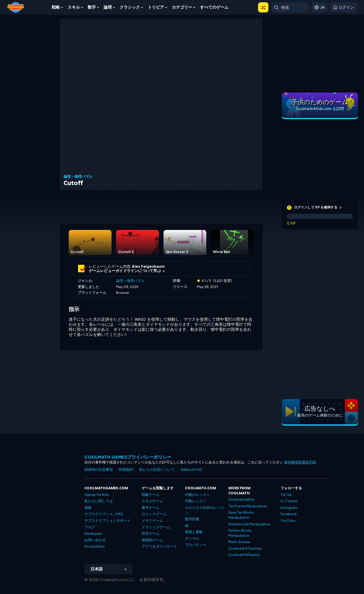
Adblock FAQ (191, 470)
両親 (88, 508)
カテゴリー (182, 7)
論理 (108, 7)
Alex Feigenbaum (148, 266)
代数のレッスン (197, 495)
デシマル (192, 539)
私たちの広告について (157, 470)
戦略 (56, 7)
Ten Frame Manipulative (247, 506)
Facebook (289, 514)
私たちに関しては (99, 501)
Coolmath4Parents (244, 555)
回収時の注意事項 (99, 470)
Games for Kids (97, 495)
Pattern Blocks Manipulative (240, 533)
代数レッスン (196, 501)
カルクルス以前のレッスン (205, 510)
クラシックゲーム (156, 527)
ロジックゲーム (154, 514)
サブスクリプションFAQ (104, 514)
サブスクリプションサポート (107, 521)
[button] (263, 7)
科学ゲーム (151, 534)
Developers (93, 534)
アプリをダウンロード (159, 546)
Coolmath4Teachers (245, 548)
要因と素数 (194, 532)
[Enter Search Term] (290, 7)
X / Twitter (289, 501)
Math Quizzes (239, 542)
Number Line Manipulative (249, 524)
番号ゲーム (151, 508)
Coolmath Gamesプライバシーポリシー (128, 457)
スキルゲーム (152, 501)
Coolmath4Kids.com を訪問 (320, 109)
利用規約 (126, 470)
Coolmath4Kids (241, 500)
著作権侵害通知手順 (300, 462)
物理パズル (83, 177)
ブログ (90, 527)
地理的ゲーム (152, 540)
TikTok (286, 495)
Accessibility (95, 546)
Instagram (289, 508)
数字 (92, 7)
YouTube (288, 521)
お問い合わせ (95, 540)
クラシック (130, 7)
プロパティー (196, 545)
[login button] (343, 7)
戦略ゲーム (151, 495)
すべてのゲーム (214, 7)
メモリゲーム (152, 521)
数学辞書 (192, 519)
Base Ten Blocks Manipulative (241, 515)
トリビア (156, 7)
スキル (74, 7)
